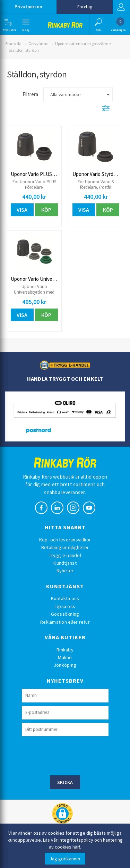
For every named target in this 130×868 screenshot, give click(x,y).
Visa (22, 210)
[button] (8, 24)
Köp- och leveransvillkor (65, 540)
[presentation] (75, 755)
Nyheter (65, 571)
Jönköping (65, 665)
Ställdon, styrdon (24, 50)
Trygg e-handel (65, 555)
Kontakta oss (65, 598)
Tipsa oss (65, 606)
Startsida (13, 44)
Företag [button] (85, 7)
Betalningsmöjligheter (65, 547)
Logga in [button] (121, 7)
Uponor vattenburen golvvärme (83, 44)
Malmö (65, 657)
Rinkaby (65, 650)
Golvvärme (38, 44)
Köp (46, 210)
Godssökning (65, 614)
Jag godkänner (65, 859)
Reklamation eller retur (65, 622)
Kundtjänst (65, 563)
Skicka (65, 782)
